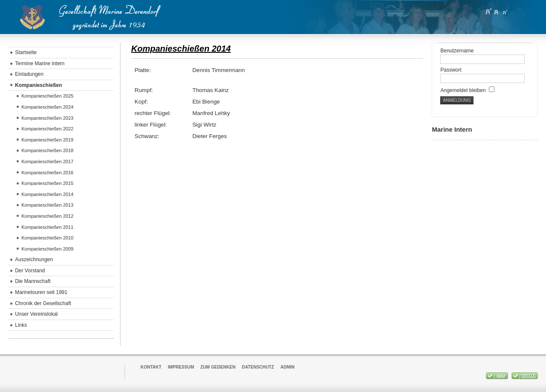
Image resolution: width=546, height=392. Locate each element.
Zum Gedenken (218, 367)
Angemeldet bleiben (467, 90)
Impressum (181, 367)
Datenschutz (258, 367)
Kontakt (151, 367)
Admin (287, 367)
